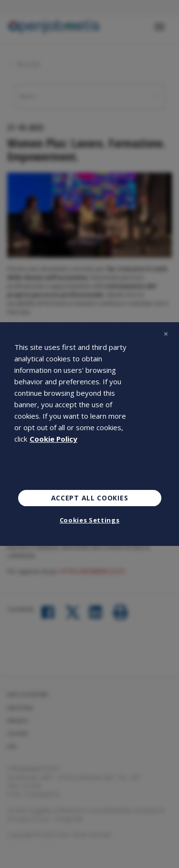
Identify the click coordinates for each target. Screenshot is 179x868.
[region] (89, 434)
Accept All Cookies (90, 498)
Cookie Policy (53, 439)
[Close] (166, 334)
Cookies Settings (89, 520)
